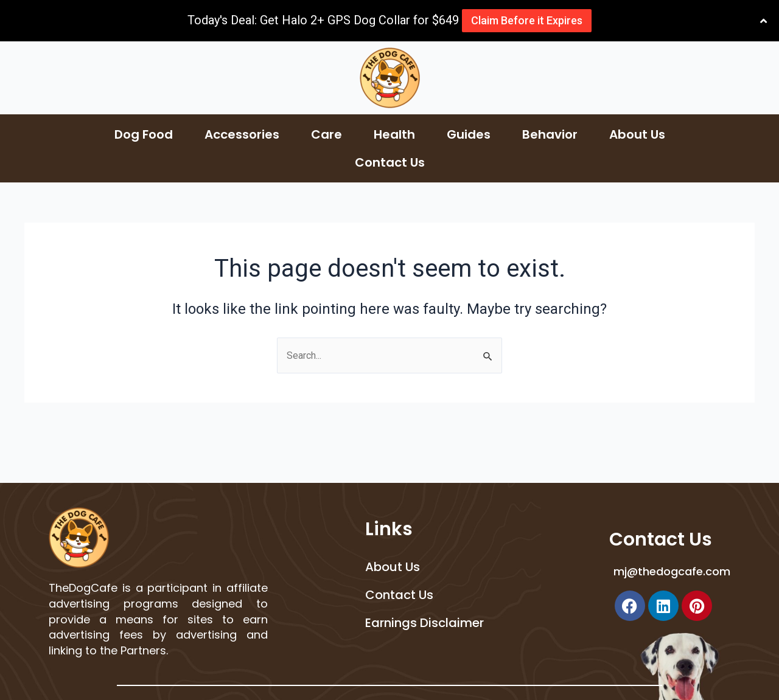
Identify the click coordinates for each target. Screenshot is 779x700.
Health (394, 134)
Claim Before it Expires (526, 20)
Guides (469, 134)
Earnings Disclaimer (424, 623)
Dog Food (144, 134)
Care (327, 134)
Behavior (550, 134)
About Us (637, 134)
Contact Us (390, 162)
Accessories (242, 134)
